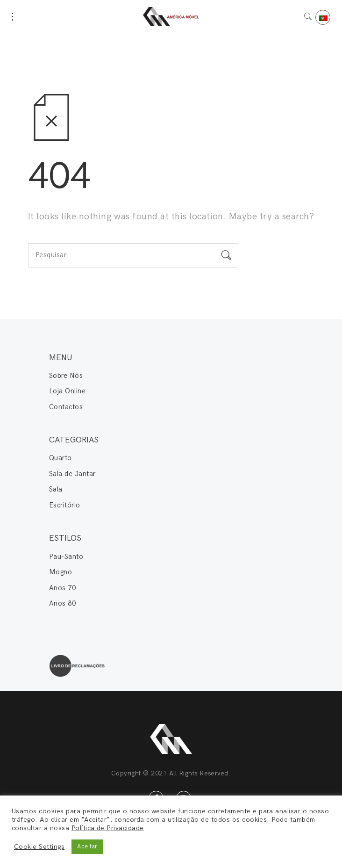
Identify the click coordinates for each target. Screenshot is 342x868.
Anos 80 (62, 603)
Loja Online (67, 391)
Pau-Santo (66, 557)
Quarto (61, 458)
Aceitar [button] (87, 846)
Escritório (65, 505)
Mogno (61, 572)
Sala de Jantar (72, 474)
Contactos (66, 407)
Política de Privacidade (108, 828)
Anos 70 (62, 588)
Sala (56, 489)
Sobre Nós (66, 376)
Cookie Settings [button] (39, 847)
